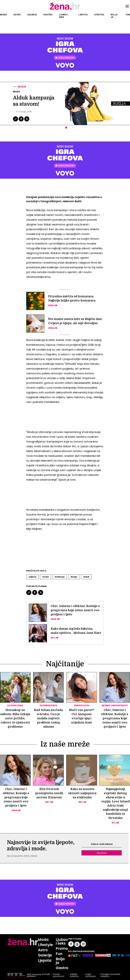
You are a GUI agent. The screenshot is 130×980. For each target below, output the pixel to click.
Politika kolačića (74, 976)
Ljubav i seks (64, 16)
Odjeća (32, 577)
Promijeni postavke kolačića (111, 976)
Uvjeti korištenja (90, 976)
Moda (3, 15)
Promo (62, 949)
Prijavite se (102, 853)
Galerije (32, 15)
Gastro (48, 15)
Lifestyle (99, 15)
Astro (17, 15)
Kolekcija (60, 577)
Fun (128, 15)
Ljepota (83, 15)
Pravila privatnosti (59, 976)
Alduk (86, 577)
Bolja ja (114, 16)
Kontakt (46, 975)
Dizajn (74, 577)
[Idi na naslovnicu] (65, 9)
